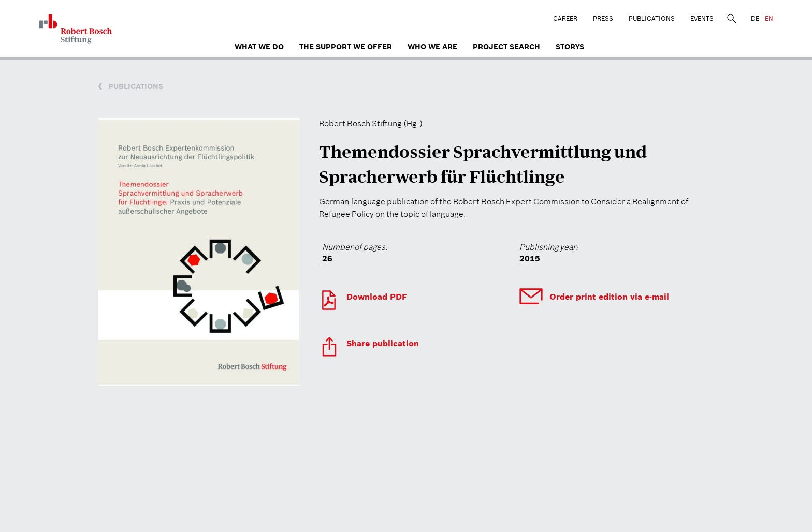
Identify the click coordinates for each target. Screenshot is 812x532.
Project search (506, 47)
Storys (570, 47)
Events (702, 18)
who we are (432, 47)
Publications (652, 18)
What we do (259, 47)
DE (755, 18)
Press (603, 18)
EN (769, 18)
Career (565, 18)
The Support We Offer (346, 47)
